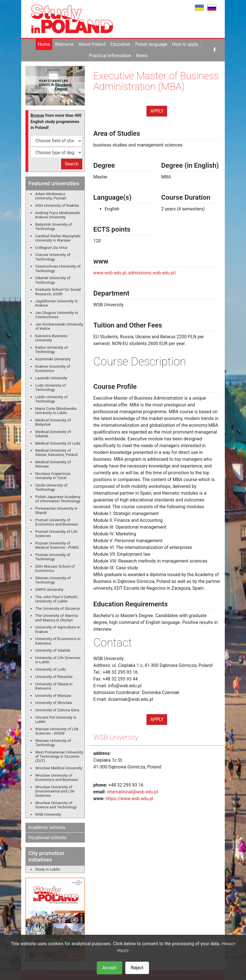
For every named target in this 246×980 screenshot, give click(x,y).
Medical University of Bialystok (53, 422)
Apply (157, 111)
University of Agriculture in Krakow (58, 629)
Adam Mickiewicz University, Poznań (51, 196)
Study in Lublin (48, 869)
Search (72, 164)
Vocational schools (48, 838)
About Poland (92, 44)
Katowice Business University (51, 338)
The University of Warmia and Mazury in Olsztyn (57, 618)
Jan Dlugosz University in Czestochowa (57, 315)
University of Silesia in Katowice (54, 686)
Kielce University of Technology (52, 349)
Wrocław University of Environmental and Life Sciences (55, 791)
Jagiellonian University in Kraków (57, 303)
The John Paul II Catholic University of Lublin (57, 599)
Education (120, 44)
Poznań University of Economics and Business (57, 522)
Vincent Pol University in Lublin (56, 719)
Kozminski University (53, 359)
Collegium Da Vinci (51, 247)
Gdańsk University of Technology (53, 280)
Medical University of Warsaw (53, 464)
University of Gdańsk (53, 650)
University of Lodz (51, 669)
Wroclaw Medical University (59, 768)
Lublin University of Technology (52, 399)
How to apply (185, 44)
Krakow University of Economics (53, 368)
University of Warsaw (53, 695)
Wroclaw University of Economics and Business (57, 777)
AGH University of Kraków (57, 205)
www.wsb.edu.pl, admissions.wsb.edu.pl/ (135, 273)
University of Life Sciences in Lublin (58, 660)
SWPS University (49, 589)
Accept (109, 968)
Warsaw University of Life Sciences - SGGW (57, 731)
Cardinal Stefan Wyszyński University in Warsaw (58, 238)
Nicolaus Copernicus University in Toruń (53, 476)
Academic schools (47, 827)
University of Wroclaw (54, 703)
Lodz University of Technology (51, 387)
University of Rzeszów (54, 677)
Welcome (64, 44)
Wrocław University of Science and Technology (56, 805)
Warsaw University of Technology (53, 743)
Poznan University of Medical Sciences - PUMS (57, 545)
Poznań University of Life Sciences (56, 534)
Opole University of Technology (51, 487)
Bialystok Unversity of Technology (54, 226)
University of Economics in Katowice (58, 641)
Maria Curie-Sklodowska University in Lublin (56, 411)
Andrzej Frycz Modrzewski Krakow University (58, 215)
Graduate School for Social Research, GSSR (58, 291)
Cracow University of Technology (53, 257)
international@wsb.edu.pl (132, 792)
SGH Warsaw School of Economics (55, 568)
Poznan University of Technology (53, 557)
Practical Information (110, 56)
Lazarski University (51, 378)
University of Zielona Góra (57, 710)
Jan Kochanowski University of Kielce (59, 326)
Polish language (151, 44)
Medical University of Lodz (58, 443)
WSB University (48, 814)
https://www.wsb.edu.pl (130, 799)
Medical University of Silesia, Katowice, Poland (57, 452)
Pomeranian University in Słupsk (57, 510)
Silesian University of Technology (53, 580)
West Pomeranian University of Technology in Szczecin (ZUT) (59, 756)
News (142, 56)
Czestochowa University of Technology (58, 268)
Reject (137, 968)
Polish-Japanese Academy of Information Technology (58, 499)
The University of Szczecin (58, 608)
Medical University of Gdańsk (53, 434)
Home (44, 44)
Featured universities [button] (54, 183)
